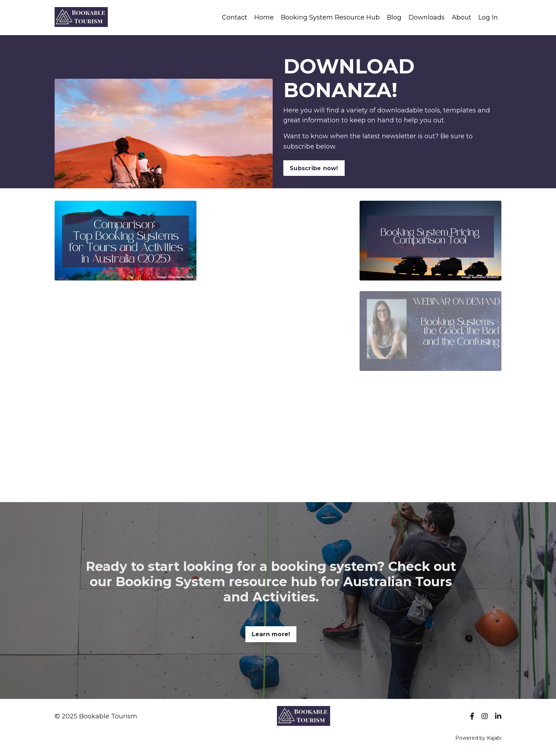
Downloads (427, 17)
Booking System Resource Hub (330, 17)
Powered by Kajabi (478, 738)
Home (264, 17)
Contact (235, 17)
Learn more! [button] (271, 658)
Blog (394, 17)
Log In (488, 17)
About (462, 17)
